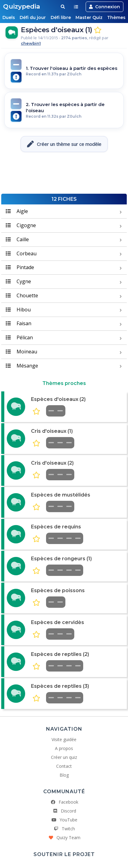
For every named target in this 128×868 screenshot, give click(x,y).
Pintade (20, 267)
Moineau (21, 352)
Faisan (19, 323)
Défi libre (61, 17)
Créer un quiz (64, 757)
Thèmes (117, 17)
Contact (64, 766)
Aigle (17, 211)
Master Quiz (89, 17)
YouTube (64, 820)
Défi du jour (33, 17)
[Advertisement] (64, 175)
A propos (64, 748)
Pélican (19, 337)
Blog (64, 775)
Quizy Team (64, 838)
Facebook (64, 802)
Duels (8, 17)
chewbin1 (31, 43)
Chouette (22, 295)
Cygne (18, 281)
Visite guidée (64, 739)
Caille (17, 239)
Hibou (18, 310)
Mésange (22, 366)
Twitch (64, 829)
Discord (64, 811)
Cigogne (21, 225)
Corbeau (21, 253)
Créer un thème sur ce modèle (64, 144)
